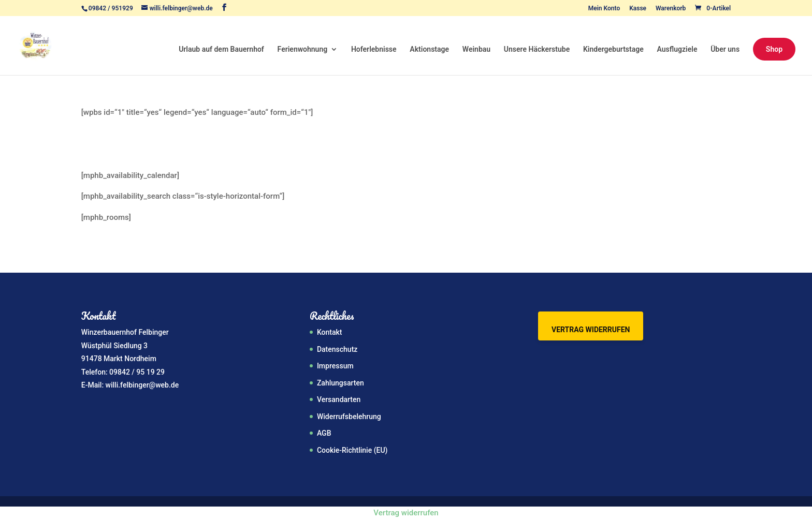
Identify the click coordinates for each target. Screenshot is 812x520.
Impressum (335, 366)
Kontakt (330, 332)
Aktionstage (429, 49)
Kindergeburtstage (613, 49)
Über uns (725, 49)
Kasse (638, 9)
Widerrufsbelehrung (349, 417)
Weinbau (476, 49)
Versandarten (339, 399)
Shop (774, 49)
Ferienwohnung (303, 49)
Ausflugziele (677, 49)
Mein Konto (604, 9)
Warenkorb (671, 9)
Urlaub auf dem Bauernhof (221, 49)
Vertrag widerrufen (591, 330)
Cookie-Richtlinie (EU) (352, 450)
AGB (324, 433)
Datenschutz (337, 349)
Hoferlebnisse (374, 49)
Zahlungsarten (340, 383)
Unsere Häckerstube (537, 49)
